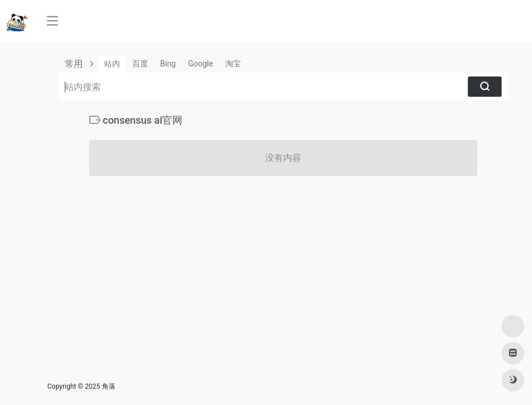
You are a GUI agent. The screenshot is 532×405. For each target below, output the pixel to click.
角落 (109, 386)
